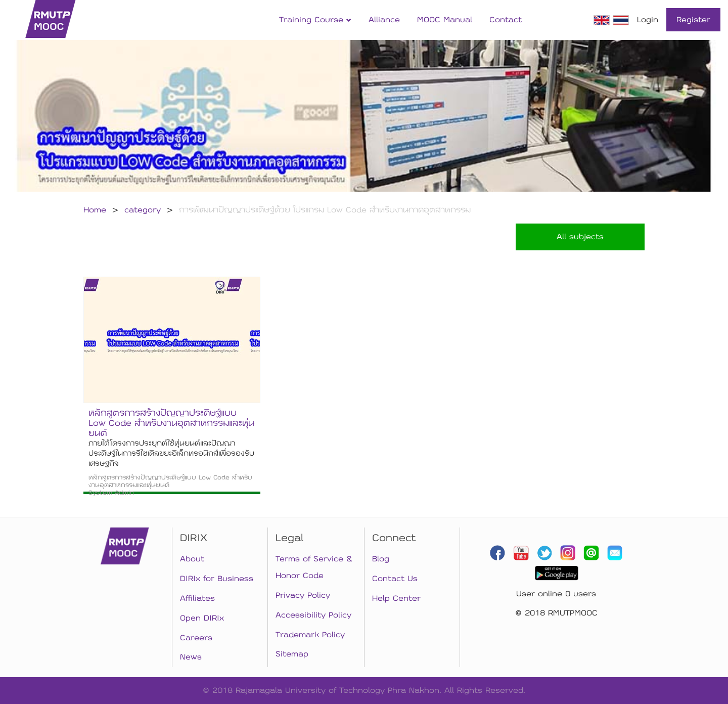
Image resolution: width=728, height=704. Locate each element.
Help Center (396, 598)
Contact (506, 20)
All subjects (580, 237)
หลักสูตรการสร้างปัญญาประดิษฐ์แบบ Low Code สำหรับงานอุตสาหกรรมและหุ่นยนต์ (171, 423)
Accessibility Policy (313, 615)
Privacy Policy (303, 595)
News (191, 657)
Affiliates (197, 598)
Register (693, 20)
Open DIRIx (202, 618)
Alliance (384, 20)
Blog (381, 559)
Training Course (315, 20)
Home (95, 210)
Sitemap (292, 654)
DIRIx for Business (217, 579)
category (143, 210)
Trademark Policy (310, 635)
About (192, 559)
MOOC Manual (445, 20)
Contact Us (395, 579)
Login (648, 20)
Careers (196, 638)
